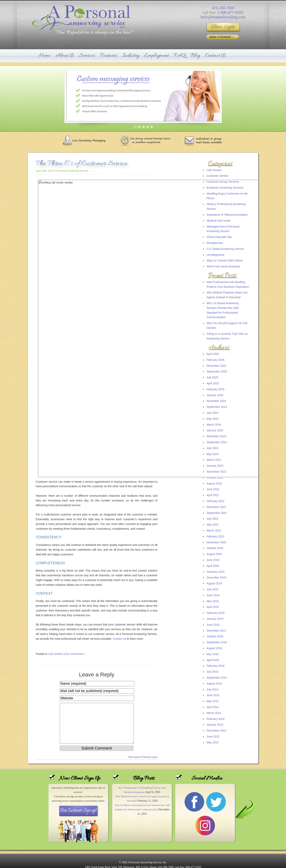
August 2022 (214, 483)
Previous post (149, 491)
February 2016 (216, 666)
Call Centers (214, 170)
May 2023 (213, 454)
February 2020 (216, 572)
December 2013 (216, 731)
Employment (156, 56)
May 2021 (213, 525)
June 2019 (213, 595)
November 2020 (216, 542)
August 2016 (214, 648)
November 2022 (216, 472)
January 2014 (215, 725)
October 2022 (215, 478)
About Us (65, 56)
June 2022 (213, 489)
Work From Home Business (223, 266)
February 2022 (216, 501)
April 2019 (213, 607)
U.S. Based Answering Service (225, 249)
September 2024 (217, 407)
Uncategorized (215, 255)
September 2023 (217, 442)
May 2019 (213, 601)
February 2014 (216, 719)
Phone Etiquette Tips (219, 237)
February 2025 (216, 389)
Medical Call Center (219, 221)
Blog (195, 56)
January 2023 (215, 466)
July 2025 (212, 377)
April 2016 (213, 660)
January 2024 (215, 430)
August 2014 (214, 684)
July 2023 (212, 448)
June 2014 (213, 695)
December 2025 (216, 366)
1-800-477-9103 (230, 12)
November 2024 (216, 401)
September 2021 (217, 513)
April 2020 (213, 566)
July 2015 (212, 672)
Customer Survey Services (223, 182)
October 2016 (215, 636)
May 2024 (213, 419)
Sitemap (143, 861)
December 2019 (216, 577)
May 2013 (213, 742)
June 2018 (213, 625)
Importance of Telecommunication (227, 215)
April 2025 (213, 383)
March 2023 (214, 460)
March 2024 (214, 425)
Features (109, 56)
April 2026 (213, 354)
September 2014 (217, 678)
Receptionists (215, 243)
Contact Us (215, 56)
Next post (134, 491)
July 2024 (212, 413)
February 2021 (216, 536)
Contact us (119, 365)
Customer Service (218, 176)
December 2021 (216, 507)
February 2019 (216, 613)
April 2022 (213, 495)
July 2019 (212, 589)
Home (44, 56)
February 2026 (216, 360)
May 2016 (213, 654)
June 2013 (213, 736)
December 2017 (216, 631)
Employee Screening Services (225, 188)
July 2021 (212, 519)
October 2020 (215, 548)
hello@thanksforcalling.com (223, 17)
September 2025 (217, 371)
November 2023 (216, 436)
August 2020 (214, 554)
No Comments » (75, 380)
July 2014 (212, 689)
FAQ (180, 56)
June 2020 (213, 560)
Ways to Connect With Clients (225, 260)
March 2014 (214, 713)
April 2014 (213, 707)
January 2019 (215, 619)
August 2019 (214, 583)
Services (87, 56)
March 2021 (214, 530)
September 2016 (217, 642)
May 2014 (213, 701)
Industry (131, 56)
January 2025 (215, 395)
